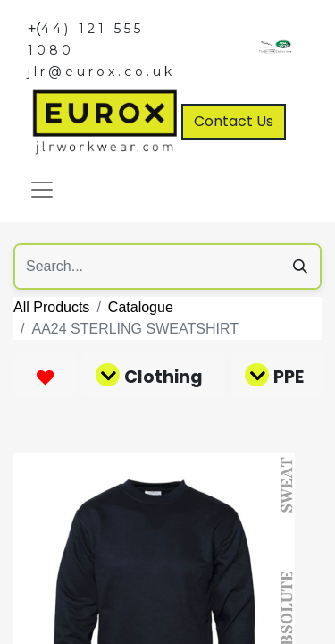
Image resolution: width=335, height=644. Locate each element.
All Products (51, 307)
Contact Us (234, 121)
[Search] (300, 267)
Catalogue (141, 307)
